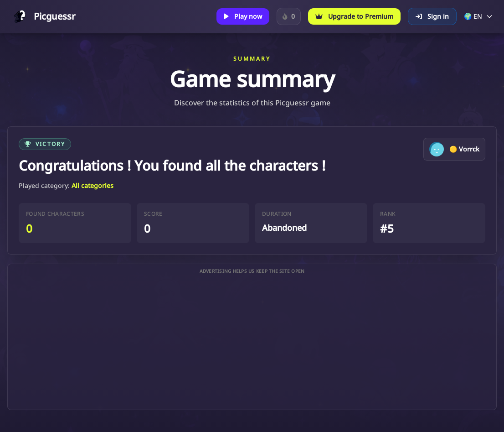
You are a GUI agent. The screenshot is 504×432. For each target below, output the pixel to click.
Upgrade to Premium (354, 16)
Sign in (432, 16)
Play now (243, 16)
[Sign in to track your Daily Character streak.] (289, 16)
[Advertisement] (252, 342)
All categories (93, 185)
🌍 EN (478, 16)
